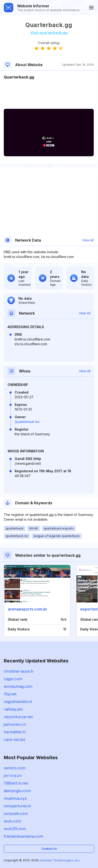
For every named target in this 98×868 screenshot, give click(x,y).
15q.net (10, 694)
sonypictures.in (17, 806)
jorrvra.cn (13, 776)
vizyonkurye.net (18, 717)
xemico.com (15, 768)
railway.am (13, 709)
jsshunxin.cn (15, 724)
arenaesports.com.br (28, 609)
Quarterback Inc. (28, 422)
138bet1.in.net (16, 783)
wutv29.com (15, 829)
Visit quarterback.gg (49, 33)
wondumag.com (18, 686)
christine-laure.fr (19, 671)
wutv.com (12, 821)
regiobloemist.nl (18, 702)
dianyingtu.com (17, 791)
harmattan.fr (15, 732)
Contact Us (49, 849)
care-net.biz (15, 739)
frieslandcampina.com (23, 836)
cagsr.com (13, 679)
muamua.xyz (15, 798)
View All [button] (88, 240)
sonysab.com (16, 813)
